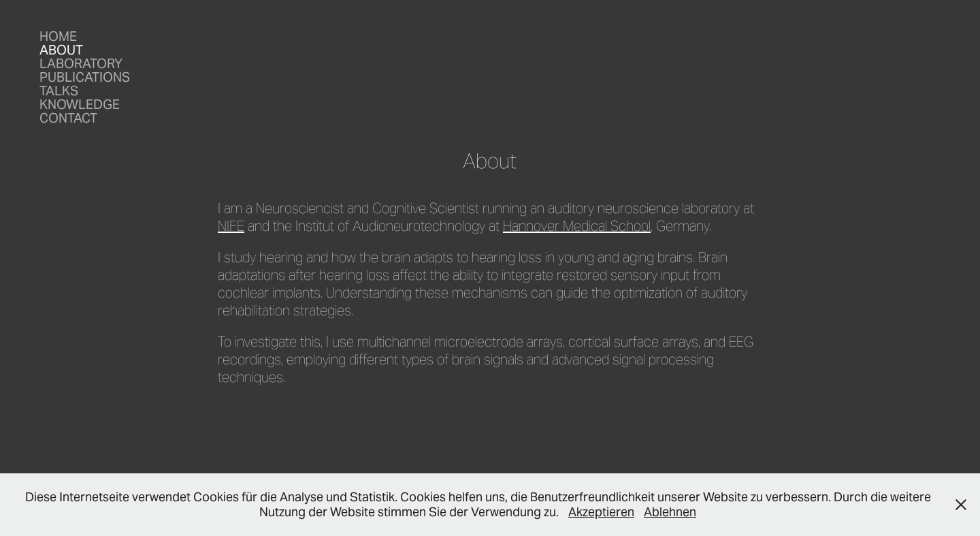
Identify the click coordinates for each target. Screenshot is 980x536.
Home (58, 36)
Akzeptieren (601, 512)
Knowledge (80, 104)
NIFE (231, 226)
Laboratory (81, 63)
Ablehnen (670, 512)
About (61, 50)
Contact (68, 118)
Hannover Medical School (577, 226)
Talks (59, 91)
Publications (85, 77)
